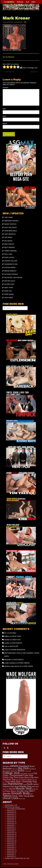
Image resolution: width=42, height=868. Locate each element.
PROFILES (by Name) (12, 807)
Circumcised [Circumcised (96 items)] (28, 771)
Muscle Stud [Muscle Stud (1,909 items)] (24, 788)
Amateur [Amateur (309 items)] (6, 766)
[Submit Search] (4, 308)
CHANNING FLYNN (11, 264)
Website (5, 123)
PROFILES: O (12, 836)
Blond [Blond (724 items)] (21, 771)
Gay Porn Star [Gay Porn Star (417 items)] (9, 780)
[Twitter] (4, 748)
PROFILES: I (11, 825)
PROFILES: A (12, 811)
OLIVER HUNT (9, 284)
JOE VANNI (8, 237)
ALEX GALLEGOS (10, 227)
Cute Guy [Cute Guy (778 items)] (28, 775)
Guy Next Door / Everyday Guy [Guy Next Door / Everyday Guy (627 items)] (21, 782)
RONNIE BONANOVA (18, 650)
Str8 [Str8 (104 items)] (31, 794)
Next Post (34, 72)
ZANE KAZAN (9, 294)
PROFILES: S (12, 844)
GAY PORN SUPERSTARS (16, 809)
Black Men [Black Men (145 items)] (14, 771)
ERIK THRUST (9, 244)
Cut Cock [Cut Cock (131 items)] (30, 773)
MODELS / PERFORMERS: (16, 22)
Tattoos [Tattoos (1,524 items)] (7, 796)
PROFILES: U (12, 847)
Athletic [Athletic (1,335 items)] (15, 766)
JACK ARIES (9, 298)
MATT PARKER (9, 247)
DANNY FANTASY (10, 224)
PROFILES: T (11, 846)
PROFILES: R (12, 842)
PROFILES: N (12, 835)
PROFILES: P (12, 838)
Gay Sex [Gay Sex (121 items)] (18, 780)
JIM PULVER (14, 646)
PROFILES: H (12, 824)
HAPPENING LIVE (11, 805)
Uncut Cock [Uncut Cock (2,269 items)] (10, 798)
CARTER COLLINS (11, 261)
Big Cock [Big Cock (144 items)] (15, 769)
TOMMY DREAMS (10, 251)
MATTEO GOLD (10, 281)
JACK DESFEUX (10, 234)
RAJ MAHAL (8, 241)
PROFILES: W (12, 851)
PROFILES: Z (12, 857)
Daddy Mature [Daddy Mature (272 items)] (24, 778)
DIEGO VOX (16, 640)
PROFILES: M (12, 833)
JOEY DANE (8, 217)
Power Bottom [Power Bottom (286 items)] (11, 791)
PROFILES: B (12, 813)
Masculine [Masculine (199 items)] (35, 787)
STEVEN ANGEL (10, 268)
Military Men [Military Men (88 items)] (6, 789)
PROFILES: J (11, 827)
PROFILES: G (12, 822)
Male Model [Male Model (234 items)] (15, 787)
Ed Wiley (13, 633)
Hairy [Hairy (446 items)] (5, 784)
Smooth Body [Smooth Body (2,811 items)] (21, 793)
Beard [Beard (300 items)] (32, 766)
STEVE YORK (16, 636)
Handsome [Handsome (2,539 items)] (15, 784)
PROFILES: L (11, 831)
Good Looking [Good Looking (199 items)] (26, 780)
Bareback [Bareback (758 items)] (24, 766)
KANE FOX (8, 291)
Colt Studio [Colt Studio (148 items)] (24, 773)
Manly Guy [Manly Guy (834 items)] (25, 786)
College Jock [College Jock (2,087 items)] (11, 773)
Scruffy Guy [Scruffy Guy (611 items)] (23, 791)
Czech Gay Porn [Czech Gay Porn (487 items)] (10, 777)
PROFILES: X (12, 853)
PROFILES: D (12, 816)
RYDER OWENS (24, 663)
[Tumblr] (8, 748)
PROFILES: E (12, 818)
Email (5, 116)
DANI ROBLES (17, 643)
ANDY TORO (9, 288)
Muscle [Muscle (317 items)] (12, 789)
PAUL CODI (8, 254)
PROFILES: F (12, 820)
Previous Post (10, 72)
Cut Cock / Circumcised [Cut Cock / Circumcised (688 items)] (20, 774)
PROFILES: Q (12, 840)
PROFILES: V (12, 849)
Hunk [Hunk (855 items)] (30, 784)
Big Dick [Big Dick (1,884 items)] (23, 768)
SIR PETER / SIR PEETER (13, 278)
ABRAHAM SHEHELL (12, 221)
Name (5, 109)
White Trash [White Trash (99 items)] (22, 799)
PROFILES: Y (12, 855)
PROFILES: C (12, 814)
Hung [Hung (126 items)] (25, 784)
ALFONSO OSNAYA (11, 274)
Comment (6, 88)
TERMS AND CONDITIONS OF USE (17, 858)
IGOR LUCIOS (9, 257)
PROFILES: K (12, 829)
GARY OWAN (28, 666)
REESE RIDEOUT (10, 271)
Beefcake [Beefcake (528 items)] (7, 769)
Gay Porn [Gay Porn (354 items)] (34, 778)
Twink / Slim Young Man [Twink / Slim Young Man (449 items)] (23, 796)
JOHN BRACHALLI (11, 231)
